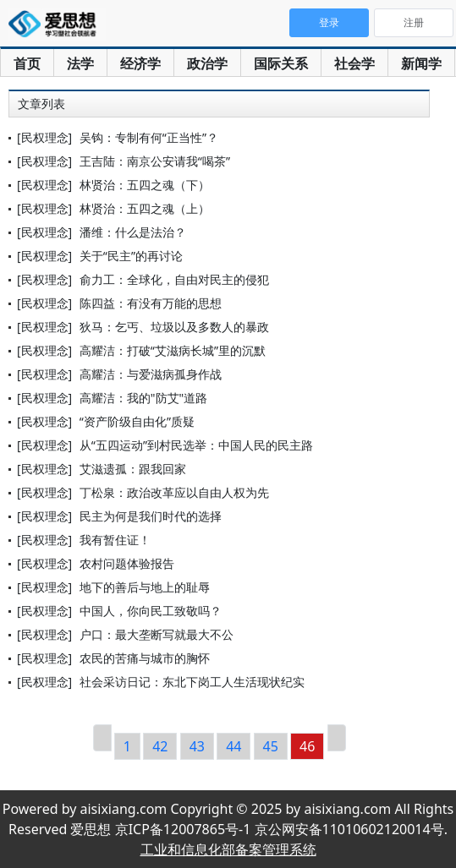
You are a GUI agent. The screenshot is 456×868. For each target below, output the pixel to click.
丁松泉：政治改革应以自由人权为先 (174, 492)
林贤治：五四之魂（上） (145, 208)
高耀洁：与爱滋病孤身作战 (151, 374)
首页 (27, 63)
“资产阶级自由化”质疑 (137, 421)
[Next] (337, 738)
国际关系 (281, 63)
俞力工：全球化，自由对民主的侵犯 (174, 279)
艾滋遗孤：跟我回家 (133, 469)
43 (197, 746)
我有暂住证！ (115, 540)
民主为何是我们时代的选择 (151, 516)
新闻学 (421, 63)
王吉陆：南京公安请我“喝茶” (155, 161)
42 (160, 746)
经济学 (140, 63)
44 (233, 746)
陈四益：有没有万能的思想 (151, 303)
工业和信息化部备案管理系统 (228, 849)
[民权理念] (44, 137)
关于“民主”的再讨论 (131, 256)
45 (271, 746)
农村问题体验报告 (127, 563)
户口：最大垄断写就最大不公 (157, 634)
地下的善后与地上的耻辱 (145, 587)
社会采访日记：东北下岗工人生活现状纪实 (192, 682)
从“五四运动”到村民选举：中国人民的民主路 (196, 445)
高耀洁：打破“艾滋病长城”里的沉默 (173, 350)
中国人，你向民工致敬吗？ (151, 611)
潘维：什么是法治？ (133, 232)
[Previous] (102, 738)
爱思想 (57, 25)
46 (307, 746)
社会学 (354, 63)
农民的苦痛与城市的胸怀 (145, 658)
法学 (80, 63)
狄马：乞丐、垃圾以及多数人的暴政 (174, 327)
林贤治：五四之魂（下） (145, 185)
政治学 (207, 63)
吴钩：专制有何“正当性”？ (149, 137)
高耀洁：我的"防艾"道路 (143, 398)
